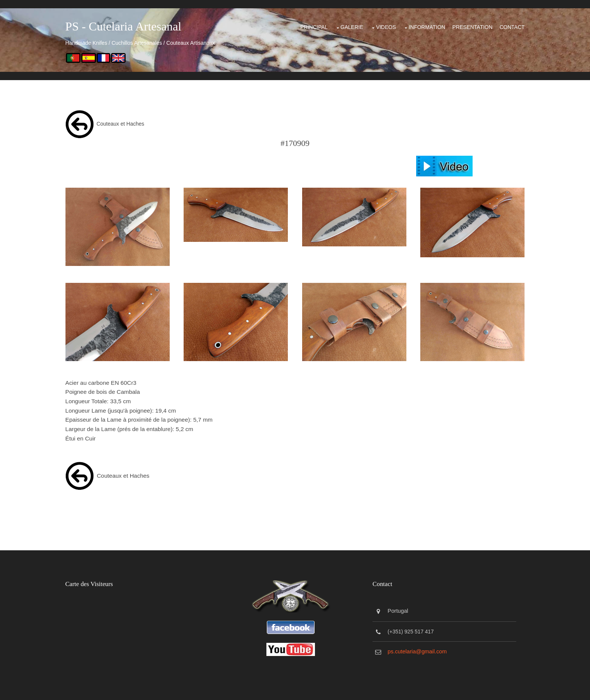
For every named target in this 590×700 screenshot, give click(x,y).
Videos (356, 24)
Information (400, 24)
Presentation (451, 24)
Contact (495, 24)
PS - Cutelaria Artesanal (138, 26)
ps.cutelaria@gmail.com (422, 645)
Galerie (319, 24)
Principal (277, 24)
